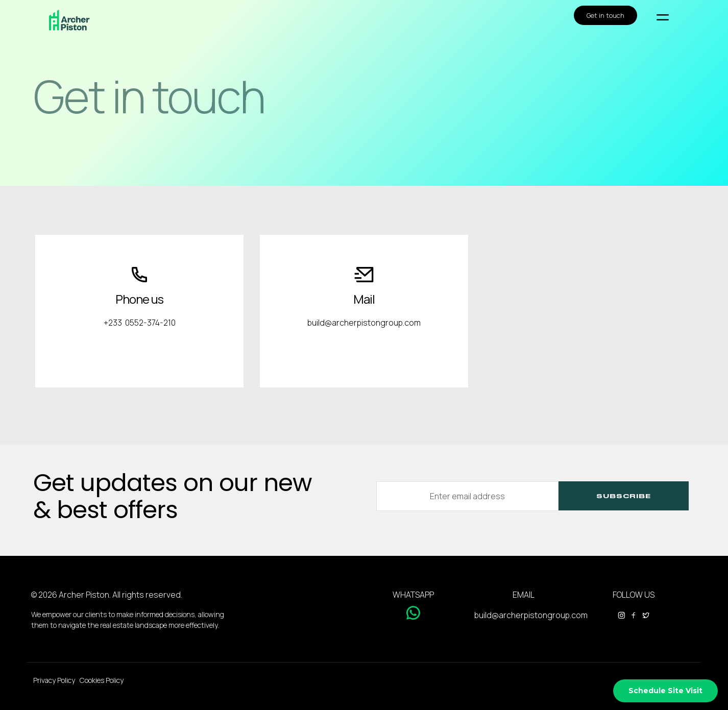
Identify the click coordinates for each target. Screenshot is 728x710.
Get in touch (605, 15)
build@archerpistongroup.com (531, 615)
